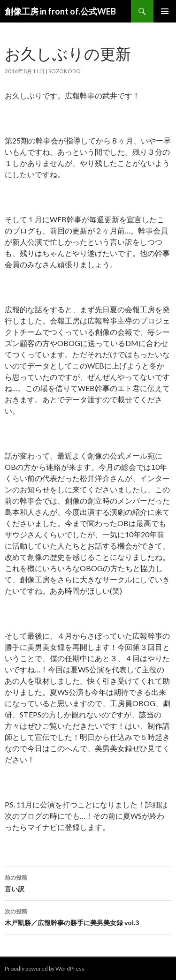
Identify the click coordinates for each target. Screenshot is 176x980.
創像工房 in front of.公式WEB (60, 11)
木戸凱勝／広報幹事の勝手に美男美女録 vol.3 (88, 916)
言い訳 (88, 882)
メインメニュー (165, 11)
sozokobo (65, 71)
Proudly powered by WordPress (45, 969)
